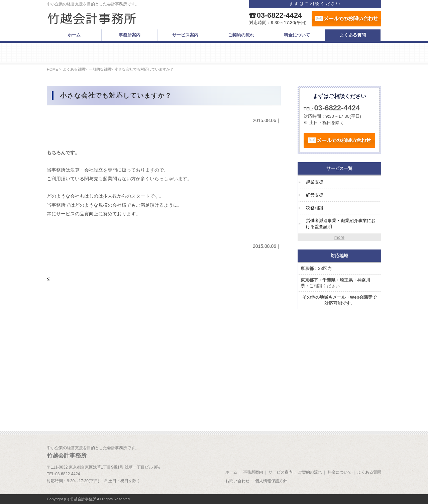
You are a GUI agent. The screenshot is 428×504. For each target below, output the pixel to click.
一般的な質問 (100, 69)
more (339, 237)
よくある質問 (74, 69)
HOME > (54, 69)
